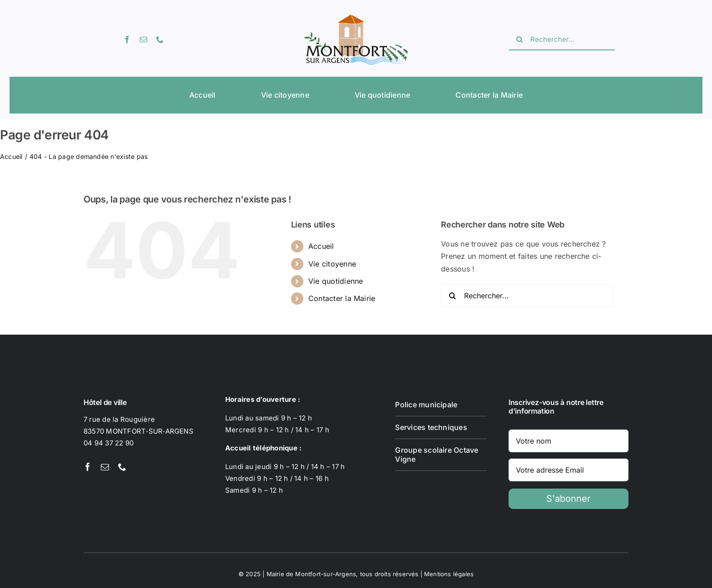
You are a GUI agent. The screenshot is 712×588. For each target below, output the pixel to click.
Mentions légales (449, 574)
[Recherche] (519, 40)
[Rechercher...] (562, 40)
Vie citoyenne (332, 264)
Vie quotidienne (336, 281)
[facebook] (127, 40)
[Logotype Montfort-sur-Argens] (356, 18)
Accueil (321, 246)
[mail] (143, 40)
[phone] (160, 40)
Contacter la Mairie (342, 298)
